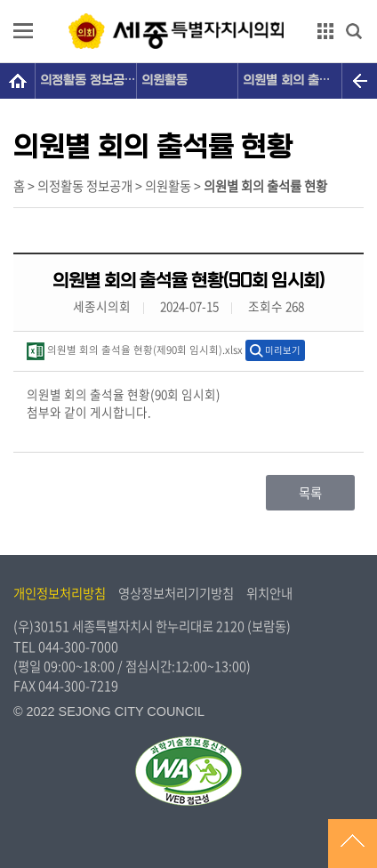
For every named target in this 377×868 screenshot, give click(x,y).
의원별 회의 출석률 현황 (291, 80)
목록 (310, 493)
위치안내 (269, 593)
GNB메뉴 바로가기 (188, 1)
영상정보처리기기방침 (176, 593)
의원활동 (164, 80)
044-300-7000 (78, 647)
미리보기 (283, 350)
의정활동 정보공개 (88, 80)
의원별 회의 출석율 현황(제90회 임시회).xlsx (135, 351)
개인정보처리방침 (60, 593)
